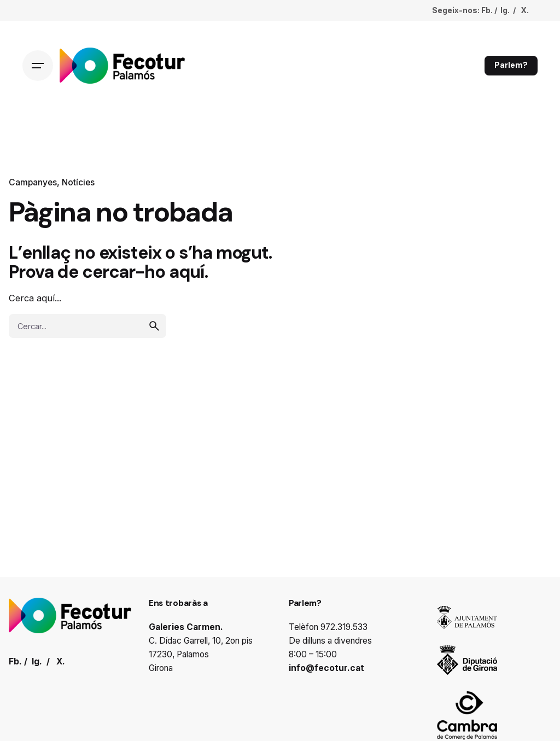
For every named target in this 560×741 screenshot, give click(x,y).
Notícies (78, 182)
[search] (154, 326)
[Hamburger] (38, 66)
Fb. (487, 10)
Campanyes (33, 182)
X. (525, 10)
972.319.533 (344, 627)
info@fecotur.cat (326, 668)
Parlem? (511, 65)
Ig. (505, 10)
